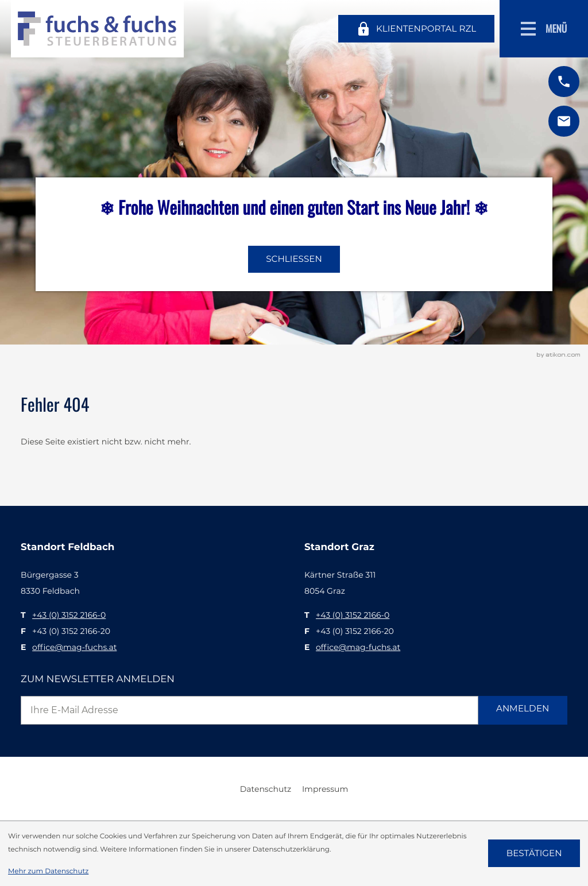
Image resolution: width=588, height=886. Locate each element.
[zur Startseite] (97, 29)
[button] (564, 82)
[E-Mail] (249, 710)
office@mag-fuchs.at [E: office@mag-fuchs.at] (74, 647)
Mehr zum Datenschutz (48, 871)
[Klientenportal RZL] (416, 29)
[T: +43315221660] (69, 615)
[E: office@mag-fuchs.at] (564, 121)
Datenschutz (266, 789)
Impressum (325, 789)
